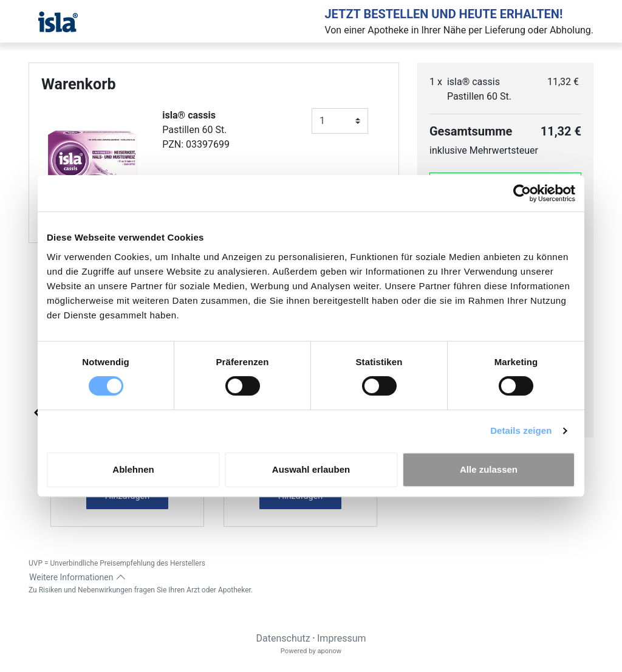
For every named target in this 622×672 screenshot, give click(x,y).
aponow (329, 651)
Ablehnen (133, 469)
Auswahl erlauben (311, 469)
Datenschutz (283, 638)
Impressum (342, 638)
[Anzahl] (340, 121)
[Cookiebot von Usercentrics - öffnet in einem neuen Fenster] (522, 193)
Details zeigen (521, 430)
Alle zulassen (489, 469)
